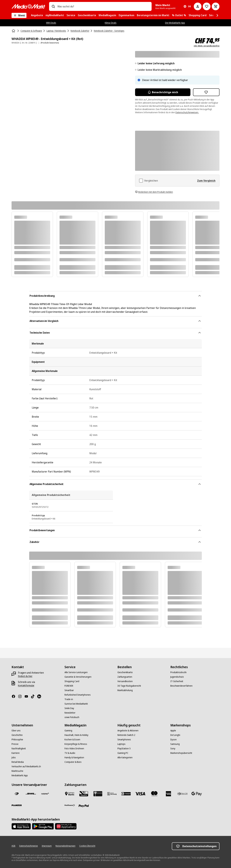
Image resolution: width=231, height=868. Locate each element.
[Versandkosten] (125, 681)
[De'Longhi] (175, 735)
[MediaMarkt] (28, 6)
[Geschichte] (17, 735)
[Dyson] (173, 740)
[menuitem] (37, 15)
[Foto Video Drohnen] (74, 749)
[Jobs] (14, 757)
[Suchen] (53, 6)
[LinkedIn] (40, 696)
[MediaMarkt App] (20, 775)
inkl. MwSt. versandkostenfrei (207, 46)
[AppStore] (21, 826)
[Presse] (15, 744)
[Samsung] (175, 744)
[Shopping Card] (72, 681)
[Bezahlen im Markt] (70, 794)
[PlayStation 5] (124, 749)
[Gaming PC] (123, 753)
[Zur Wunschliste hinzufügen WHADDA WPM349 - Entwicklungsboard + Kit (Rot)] (206, 92)
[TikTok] (34, 696)
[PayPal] (84, 806)
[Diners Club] (183, 794)
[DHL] (31, 794)
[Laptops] (121, 744)
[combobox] (103, 6)
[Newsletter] (70, 713)
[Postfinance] (70, 805)
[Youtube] (28, 696)
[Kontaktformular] (26, 685)
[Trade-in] (69, 699)
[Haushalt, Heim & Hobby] (76, 735)
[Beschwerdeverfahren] (181, 686)
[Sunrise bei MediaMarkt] (76, 704)
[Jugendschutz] (177, 677)
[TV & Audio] (70, 753)
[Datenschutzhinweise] (29, 846)
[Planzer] (17, 805)
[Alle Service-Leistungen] (76, 672)
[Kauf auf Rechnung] (112, 794)
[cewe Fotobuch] (72, 717)
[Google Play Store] (43, 826)
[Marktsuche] (17, 771)
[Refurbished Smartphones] (78, 695)
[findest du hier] (25, 676)
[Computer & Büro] (73, 762)
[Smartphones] (124, 740)
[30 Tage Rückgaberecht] (129, 686)
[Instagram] (21, 696)
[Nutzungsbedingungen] (65, 846)
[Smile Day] (69, 708)
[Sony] (173, 749)
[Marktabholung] (125, 690)
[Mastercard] (154, 794)
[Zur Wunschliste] (207, 6)
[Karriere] (16, 753)
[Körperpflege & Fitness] (76, 744)
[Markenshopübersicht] (181, 753)
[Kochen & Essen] (72, 740)
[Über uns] (16, 731)
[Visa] (140, 794)
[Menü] (19, 15)
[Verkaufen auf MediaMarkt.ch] (26, 766)
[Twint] (126, 794)
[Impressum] (47, 846)
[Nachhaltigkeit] (19, 749)
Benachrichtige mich (163, 92)
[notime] (45, 794)
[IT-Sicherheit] (177, 681)
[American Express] (168, 794)
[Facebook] (15, 696)
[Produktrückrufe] (178, 672)
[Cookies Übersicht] (87, 846)
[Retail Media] (18, 762)
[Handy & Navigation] (74, 757)
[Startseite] (14, 31)
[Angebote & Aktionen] (128, 731)
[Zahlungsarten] (125, 677)
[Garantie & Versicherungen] (78, 677)
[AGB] (13, 846)
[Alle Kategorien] (125, 757)
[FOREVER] (69, 686)
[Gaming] (68, 731)
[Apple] (173, 731)
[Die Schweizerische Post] (17, 794)
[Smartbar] (69, 690)
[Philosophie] (17, 740)
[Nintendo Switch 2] (126, 735)
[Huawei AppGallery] (66, 826)
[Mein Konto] (198, 6)
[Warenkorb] (216, 6)
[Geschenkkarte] (125, 672)
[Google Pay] (197, 794)
